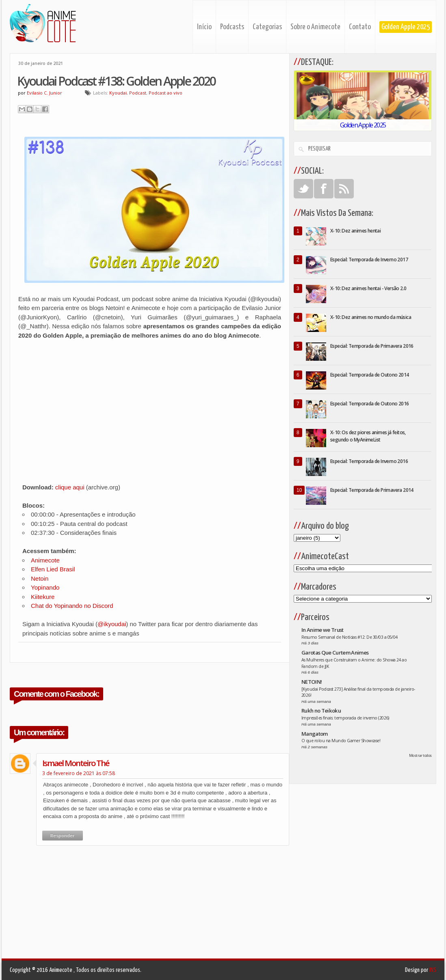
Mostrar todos (420, 755)
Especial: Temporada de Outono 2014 (370, 375)
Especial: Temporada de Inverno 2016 (369, 461)
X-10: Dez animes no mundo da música (371, 317)
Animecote (45, 560)
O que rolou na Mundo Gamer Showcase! (341, 741)
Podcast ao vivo (166, 93)
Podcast (138, 93)
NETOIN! (312, 682)
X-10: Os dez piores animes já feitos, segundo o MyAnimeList (368, 436)
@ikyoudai (112, 624)
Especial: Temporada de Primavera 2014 (372, 490)
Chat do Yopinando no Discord (72, 606)
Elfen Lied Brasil (53, 569)
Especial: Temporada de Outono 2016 (370, 404)
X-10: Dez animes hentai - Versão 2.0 (368, 288)
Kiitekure (43, 597)
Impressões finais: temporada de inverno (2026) (345, 718)
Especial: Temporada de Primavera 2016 (372, 346)
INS (433, 970)
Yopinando (45, 587)
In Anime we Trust (323, 630)
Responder (63, 835)
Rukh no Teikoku (321, 711)
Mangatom (315, 734)
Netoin (40, 578)
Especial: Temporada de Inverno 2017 (369, 260)
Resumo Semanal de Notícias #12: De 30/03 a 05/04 (350, 637)
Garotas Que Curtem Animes (335, 653)
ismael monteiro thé (76, 763)
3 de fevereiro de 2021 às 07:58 (79, 773)
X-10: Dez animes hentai (355, 231)
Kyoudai (118, 93)
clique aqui (70, 487)
